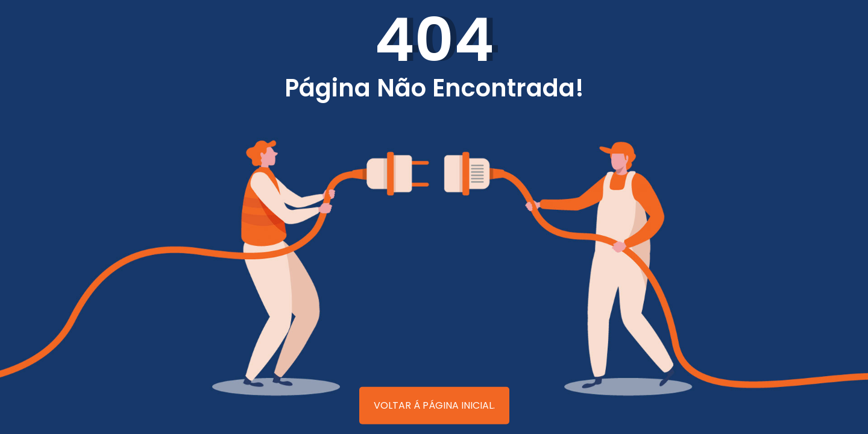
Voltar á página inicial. (434, 405)
